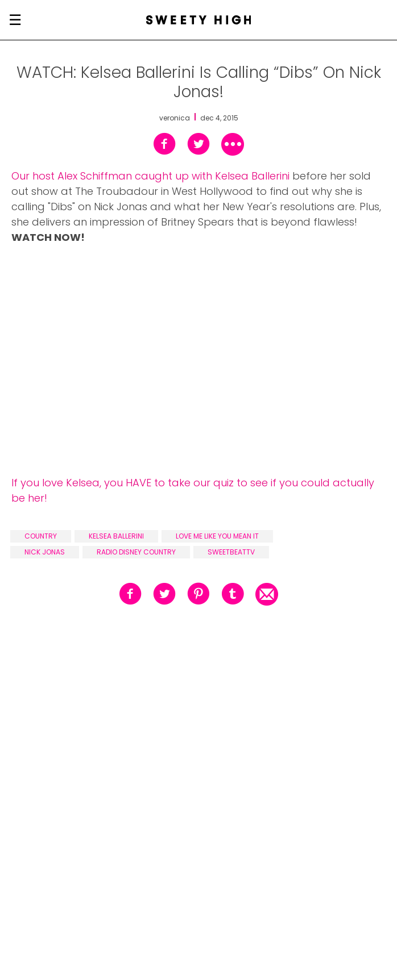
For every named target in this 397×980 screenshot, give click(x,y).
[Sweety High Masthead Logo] (199, 20)
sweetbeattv (231, 552)
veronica (175, 118)
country (41, 536)
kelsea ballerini (116, 536)
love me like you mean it (217, 536)
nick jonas (45, 552)
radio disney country (136, 552)
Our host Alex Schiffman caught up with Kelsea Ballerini (150, 176)
